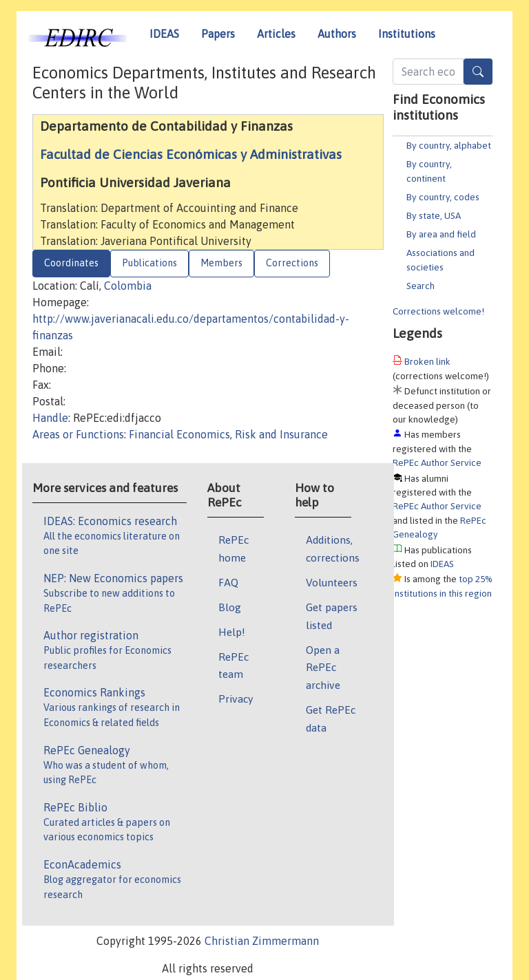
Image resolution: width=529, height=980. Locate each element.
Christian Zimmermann (262, 941)
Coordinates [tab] (71, 263)
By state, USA (434, 215)
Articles (276, 34)
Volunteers (332, 582)
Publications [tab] (149, 263)
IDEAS (164, 34)
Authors (337, 34)
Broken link (427, 361)
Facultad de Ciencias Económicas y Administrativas (191, 154)
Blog (230, 607)
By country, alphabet (449, 145)
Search (421, 286)
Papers (218, 34)
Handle (50, 418)
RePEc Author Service (437, 462)
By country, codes (443, 197)
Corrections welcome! (438, 311)
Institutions (407, 34)
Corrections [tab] (292, 263)
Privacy (236, 699)
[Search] (478, 72)
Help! (232, 632)
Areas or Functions (78, 434)
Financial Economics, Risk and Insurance (228, 434)
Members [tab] (221, 263)
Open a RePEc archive (323, 668)
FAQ (228, 582)
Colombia (128, 286)
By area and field (441, 234)
